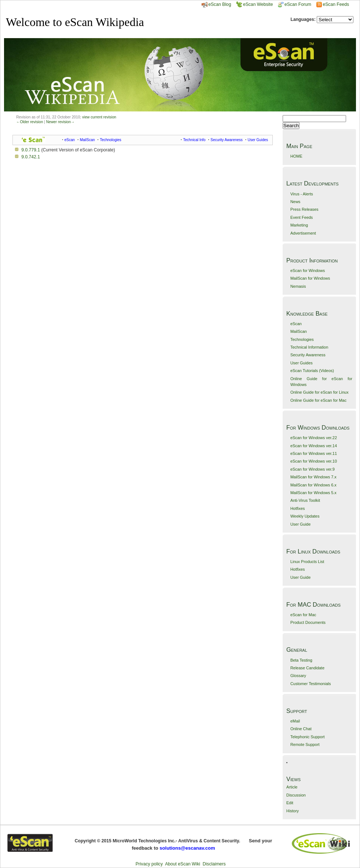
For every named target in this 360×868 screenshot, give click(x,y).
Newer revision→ (60, 122)
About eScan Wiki (183, 864)
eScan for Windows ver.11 (314, 453)
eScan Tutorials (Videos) (312, 371)
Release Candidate (307, 668)
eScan (296, 324)
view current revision (99, 117)
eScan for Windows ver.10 (314, 461)
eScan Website (255, 4)
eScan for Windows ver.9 (313, 469)
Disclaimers (214, 864)
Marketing (299, 225)
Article (292, 787)
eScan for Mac (303, 615)
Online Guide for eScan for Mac (318, 400)
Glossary (298, 676)
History (293, 811)
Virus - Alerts (302, 194)
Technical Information (309, 347)
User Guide (300, 524)
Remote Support (305, 744)
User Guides (302, 363)
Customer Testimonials (311, 684)
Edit (290, 803)
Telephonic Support (308, 737)
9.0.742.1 (31, 157)
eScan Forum (295, 4)
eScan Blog (216, 4)
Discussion (296, 795)
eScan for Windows (308, 271)
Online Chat (301, 729)
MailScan (299, 331)
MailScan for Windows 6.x (313, 485)
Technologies (302, 339)
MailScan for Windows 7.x (313, 477)
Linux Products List (307, 562)
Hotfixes (298, 508)
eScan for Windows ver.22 (314, 438)
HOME (296, 156)
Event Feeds (302, 217)
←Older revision (30, 122)
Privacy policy (149, 864)
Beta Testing (301, 660)
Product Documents (308, 622)
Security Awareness (308, 355)
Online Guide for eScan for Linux (319, 392)
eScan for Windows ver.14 (314, 446)
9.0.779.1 (31, 150)
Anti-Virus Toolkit (305, 500)
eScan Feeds (336, 4)
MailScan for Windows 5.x (313, 493)
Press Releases (304, 209)
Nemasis (298, 286)
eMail (295, 721)
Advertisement (303, 233)
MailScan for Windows (310, 278)
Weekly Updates (305, 516)
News (295, 202)
